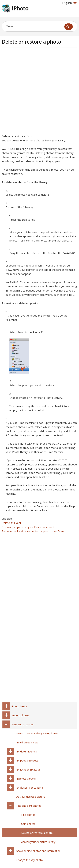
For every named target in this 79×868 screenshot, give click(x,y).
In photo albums (26, 779)
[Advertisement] (39, 92)
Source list (69, 253)
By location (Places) (28, 769)
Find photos (28, 815)
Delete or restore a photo (37, 833)
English (69, 3)
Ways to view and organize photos (37, 733)
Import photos (20, 715)
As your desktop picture (31, 797)
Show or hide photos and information (38, 851)
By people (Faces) (27, 760)
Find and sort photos (29, 806)
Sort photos (28, 824)
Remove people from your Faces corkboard (28, 527)
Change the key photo (30, 860)
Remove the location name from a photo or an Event (33, 531)
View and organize (22, 724)
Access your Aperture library (38, 842)
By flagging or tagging (30, 788)
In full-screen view (27, 742)
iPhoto (20, 8)
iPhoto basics (20, 706)
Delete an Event (11, 523)
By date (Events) (27, 751)
